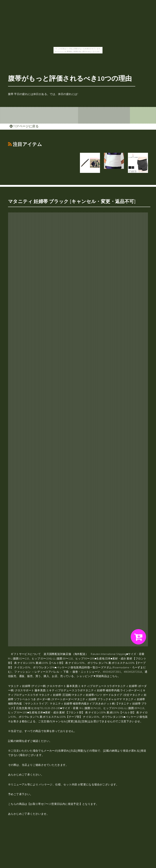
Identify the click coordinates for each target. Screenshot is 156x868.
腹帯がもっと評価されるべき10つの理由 (70, 78)
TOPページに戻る (24, 126)
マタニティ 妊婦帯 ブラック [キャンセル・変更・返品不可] (72, 201)
